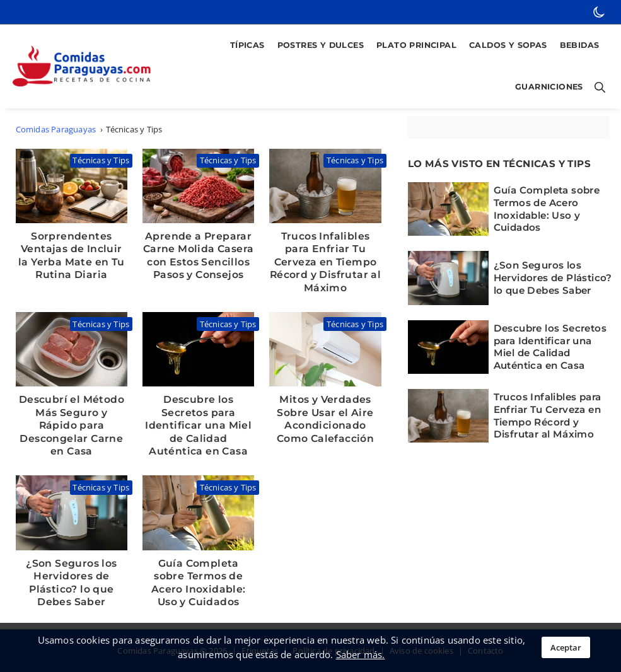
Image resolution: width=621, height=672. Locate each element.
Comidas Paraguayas (56, 129)
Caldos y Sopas (508, 45)
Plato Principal (416, 45)
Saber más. (361, 654)
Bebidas (580, 45)
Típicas (247, 45)
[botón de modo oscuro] (599, 12)
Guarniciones (549, 87)
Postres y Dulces (321, 45)
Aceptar (566, 647)
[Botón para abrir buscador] (598, 88)
